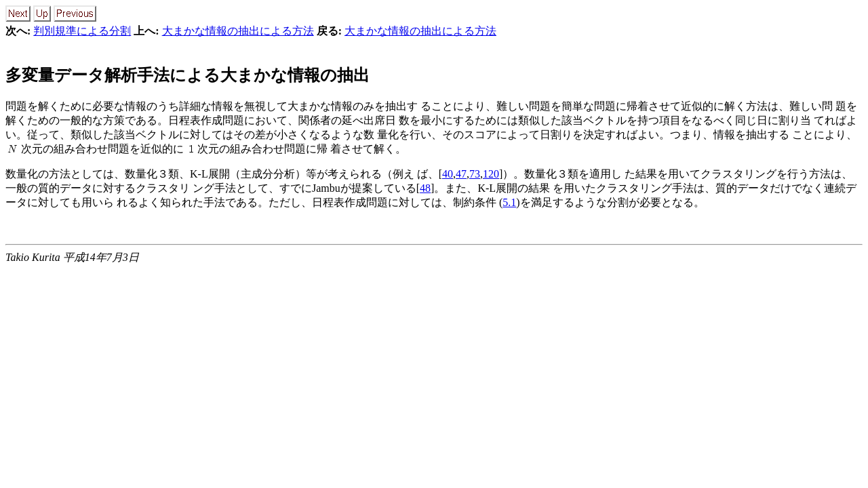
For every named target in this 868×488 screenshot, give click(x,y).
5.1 (509, 202)
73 (475, 174)
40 (448, 174)
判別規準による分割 (82, 31)
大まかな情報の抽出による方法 (238, 31)
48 (425, 188)
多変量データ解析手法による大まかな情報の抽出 (188, 75)
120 (491, 174)
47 (461, 174)
